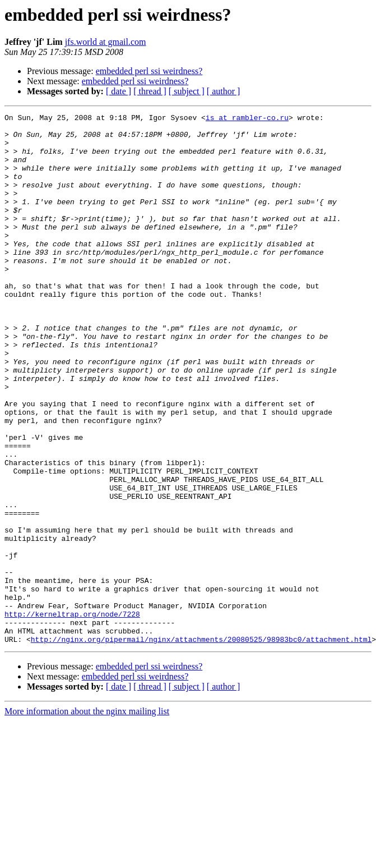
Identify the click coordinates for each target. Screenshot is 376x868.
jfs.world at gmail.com (106, 42)
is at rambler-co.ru (247, 119)
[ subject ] (187, 91)
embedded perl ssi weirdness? (149, 71)
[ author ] (224, 91)
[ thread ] (150, 91)
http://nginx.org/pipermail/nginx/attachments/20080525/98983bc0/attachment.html (201, 745)
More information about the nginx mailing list (87, 817)
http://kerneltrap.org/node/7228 (72, 715)
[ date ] (119, 91)
